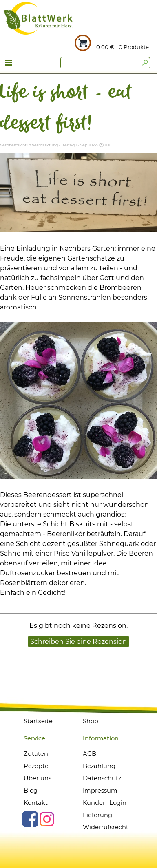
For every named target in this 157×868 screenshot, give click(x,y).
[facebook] (30, 819)
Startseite (38, 721)
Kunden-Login (105, 803)
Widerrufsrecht (106, 827)
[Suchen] (105, 63)
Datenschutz (102, 778)
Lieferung (97, 815)
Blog (31, 791)
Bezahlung (99, 766)
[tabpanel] (137, 47)
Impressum (100, 791)
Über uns (38, 778)
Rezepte (36, 766)
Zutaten (36, 754)
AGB (90, 754)
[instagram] (47, 819)
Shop (91, 721)
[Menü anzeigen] (9, 64)
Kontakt (36, 803)
